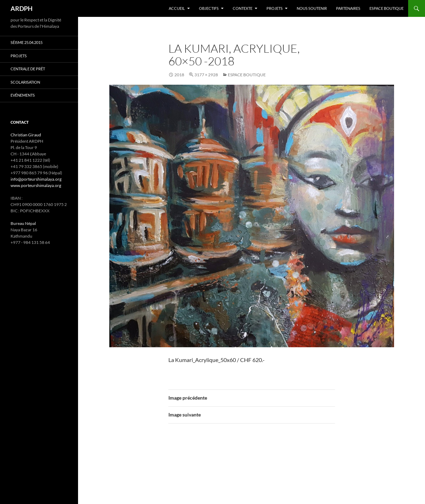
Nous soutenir (312, 8)
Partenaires (348, 8)
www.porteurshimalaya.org (36, 185)
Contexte (243, 8)
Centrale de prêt (28, 69)
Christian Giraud (26, 135)
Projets (275, 8)
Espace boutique (387, 8)
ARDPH (22, 8)
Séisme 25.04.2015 (27, 42)
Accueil (177, 8)
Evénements (23, 95)
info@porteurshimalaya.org (36, 179)
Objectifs (209, 8)
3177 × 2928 (206, 75)
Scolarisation (25, 82)
